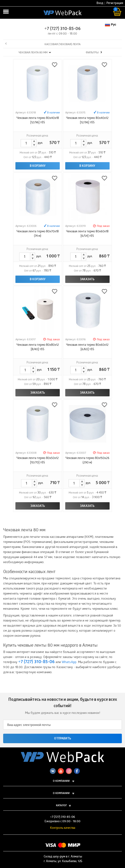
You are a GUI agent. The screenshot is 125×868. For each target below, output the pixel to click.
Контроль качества (63, 828)
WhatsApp (69, 662)
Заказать (87, 280)
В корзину (38, 166)
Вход (100, 3)
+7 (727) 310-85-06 (62, 29)
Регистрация (115, 3)
